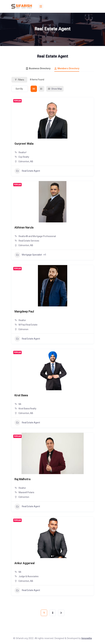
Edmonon (24, 329)
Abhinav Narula (24, 227)
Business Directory (38, 68)
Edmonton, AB (26, 161)
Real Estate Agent (27, 171)
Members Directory (67, 68)
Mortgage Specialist (28, 255)
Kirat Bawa (22, 395)
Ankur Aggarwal (25, 563)
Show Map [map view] (55, 89)
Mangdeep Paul (25, 311)
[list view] (41, 89)
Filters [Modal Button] (19, 80)
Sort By (19, 89)
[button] (52, 556)
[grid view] (34, 89)
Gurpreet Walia (24, 144)
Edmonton (24, 497)
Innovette (87, 638)
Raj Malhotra (23, 479)
